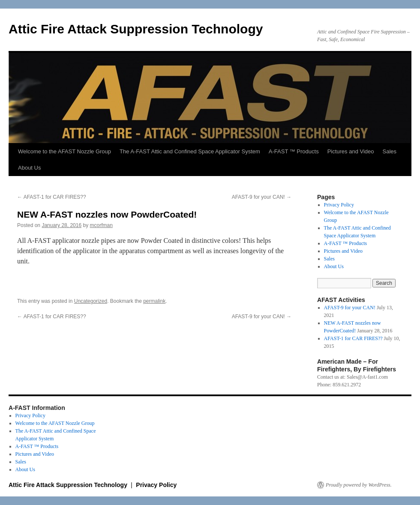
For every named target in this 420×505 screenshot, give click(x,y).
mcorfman (101, 225)
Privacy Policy (339, 205)
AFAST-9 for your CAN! (262, 197)
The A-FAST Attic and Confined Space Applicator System (190, 151)
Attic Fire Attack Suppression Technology (136, 29)
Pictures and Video (351, 151)
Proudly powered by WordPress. (359, 485)
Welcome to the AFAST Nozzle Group (64, 151)
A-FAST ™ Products (294, 151)
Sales (390, 151)
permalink (154, 301)
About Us (29, 168)
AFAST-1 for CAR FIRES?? (52, 197)
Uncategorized (91, 301)
